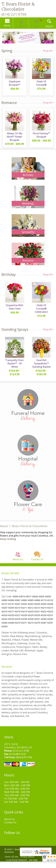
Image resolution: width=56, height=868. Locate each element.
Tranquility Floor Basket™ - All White (14, 366)
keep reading (8, 541)
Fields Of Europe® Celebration (42, 309)
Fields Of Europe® (42, 83)
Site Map (35, 866)
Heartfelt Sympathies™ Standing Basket (42, 366)
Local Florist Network (17, 866)
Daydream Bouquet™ (14, 84)
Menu (12, 25)
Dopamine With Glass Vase (14, 309)
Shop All (49, 51)
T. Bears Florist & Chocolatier (18, 7)
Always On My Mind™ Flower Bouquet (14, 138)
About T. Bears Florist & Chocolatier (24, 528)
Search (45, 26)
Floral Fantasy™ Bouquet (42, 136)
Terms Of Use (12, 863)
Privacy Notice (29, 863)
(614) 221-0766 (14, 14)
